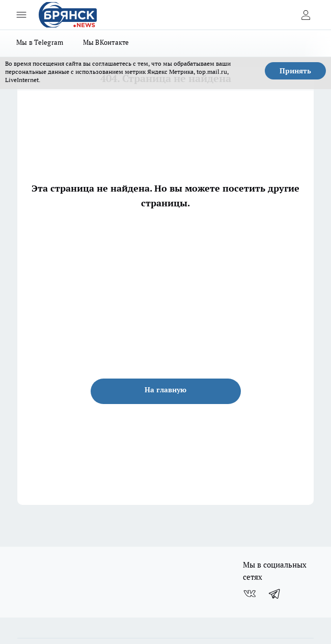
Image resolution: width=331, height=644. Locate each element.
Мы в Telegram (40, 42)
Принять (295, 71)
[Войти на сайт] (306, 15)
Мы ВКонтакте (106, 42)
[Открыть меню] (21, 15)
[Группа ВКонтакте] (250, 594)
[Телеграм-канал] (275, 594)
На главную (165, 390)
